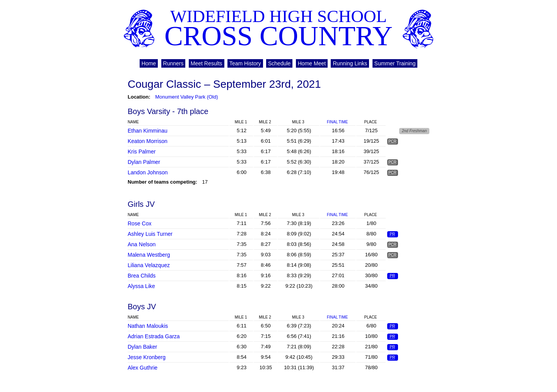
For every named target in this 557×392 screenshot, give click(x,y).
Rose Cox (139, 223)
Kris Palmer (142, 152)
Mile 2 (265, 122)
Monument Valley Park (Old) (186, 97)
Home (149, 63)
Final (337, 122)
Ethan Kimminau (148, 131)
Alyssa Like (141, 286)
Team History (245, 63)
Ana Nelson (142, 244)
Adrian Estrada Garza (154, 336)
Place (371, 122)
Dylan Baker (142, 347)
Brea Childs (142, 276)
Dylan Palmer (144, 162)
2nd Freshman (414, 131)
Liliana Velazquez (149, 265)
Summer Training (395, 63)
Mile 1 (241, 122)
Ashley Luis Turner (150, 234)
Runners (173, 63)
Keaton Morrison (148, 141)
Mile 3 (298, 122)
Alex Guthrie (143, 368)
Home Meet (312, 63)
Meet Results (207, 63)
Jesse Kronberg (147, 357)
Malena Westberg (149, 255)
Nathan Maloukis (148, 326)
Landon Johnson (148, 172)
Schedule (279, 63)
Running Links (350, 63)
